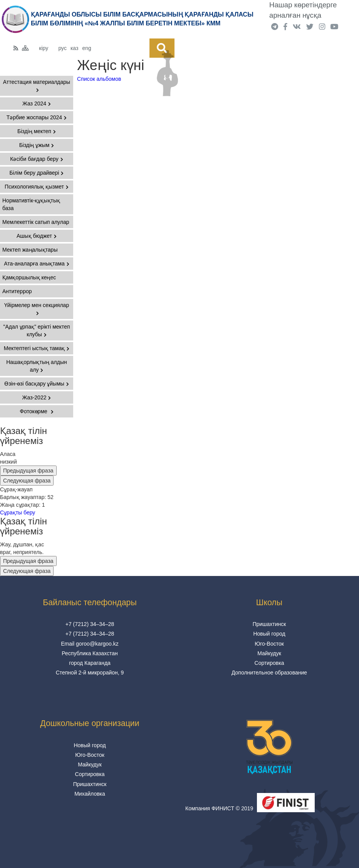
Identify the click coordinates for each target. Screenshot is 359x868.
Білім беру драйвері (37, 173)
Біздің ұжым (37, 145)
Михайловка (90, 794)
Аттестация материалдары (37, 86)
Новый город (269, 634)
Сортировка (269, 663)
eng (86, 48)
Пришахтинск (269, 624)
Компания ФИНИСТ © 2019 (219, 808)
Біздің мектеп (37, 131)
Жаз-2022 (37, 397)
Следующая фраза (27, 481)
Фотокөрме (36, 411)
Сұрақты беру (18, 512)
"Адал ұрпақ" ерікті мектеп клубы (36, 331)
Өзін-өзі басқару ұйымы (37, 384)
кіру (44, 48)
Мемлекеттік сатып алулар (36, 222)
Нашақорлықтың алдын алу (37, 366)
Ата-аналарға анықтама (37, 264)
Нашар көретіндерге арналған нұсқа (303, 10)
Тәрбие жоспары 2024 (37, 117)
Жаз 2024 (37, 103)
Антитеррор (17, 291)
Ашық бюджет (37, 236)
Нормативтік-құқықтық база (31, 204)
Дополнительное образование (269, 673)
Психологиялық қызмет (37, 187)
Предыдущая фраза (28, 471)
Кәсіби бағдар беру (36, 159)
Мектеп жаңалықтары (30, 250)
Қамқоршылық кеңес (29, 277)
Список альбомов (99, 79)
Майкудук (269, 653)
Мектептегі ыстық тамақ (37, 348)
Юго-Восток (269, 644)
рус (62, 48)
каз (74, 48)
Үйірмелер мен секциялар (37, 309)
